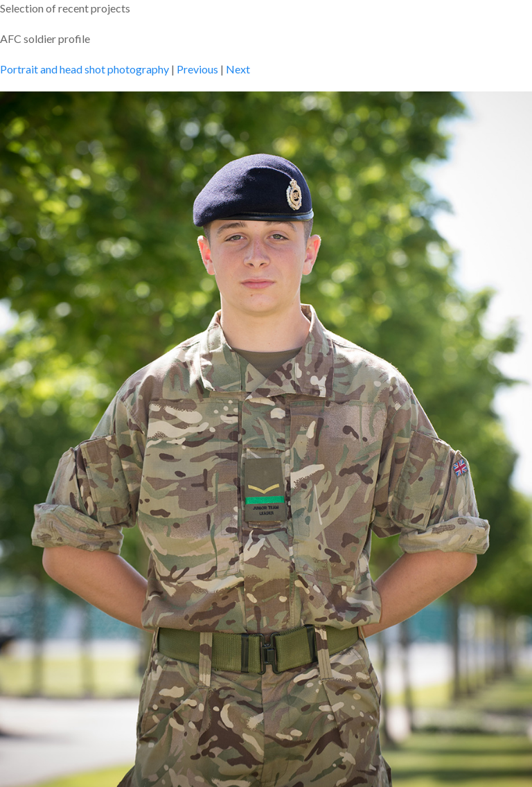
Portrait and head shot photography (85, 69)
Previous (197, 69)
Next (238, 69)
